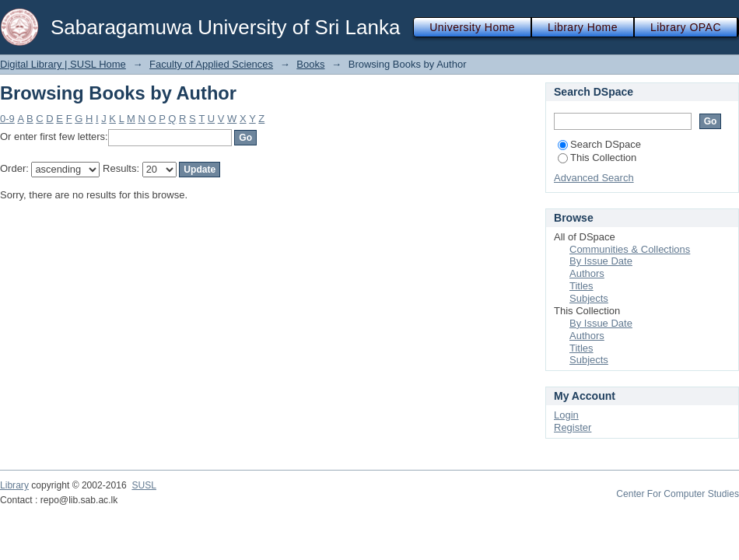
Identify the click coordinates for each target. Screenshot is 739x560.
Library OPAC (686, 27)
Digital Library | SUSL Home (63, 64)
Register (573, 427)
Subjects (589, 298)
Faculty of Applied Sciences (211, 64)
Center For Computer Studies (678, 494)
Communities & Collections (630, 249)
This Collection (597, 157)
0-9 (7, 119)
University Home (472, 27)
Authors (587, 273)
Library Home (583, 27)
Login (566, 415)
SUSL (144, 485)
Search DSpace (599, 144)
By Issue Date (601, 261)
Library (14, 485)
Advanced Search (594, 178)
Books (310, 64)
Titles (581, 286)
